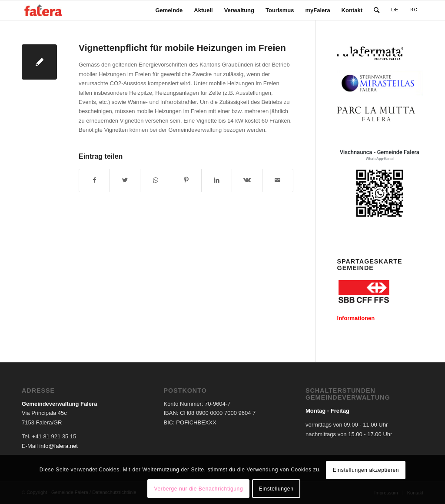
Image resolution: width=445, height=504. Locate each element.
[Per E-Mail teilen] (277, 180)
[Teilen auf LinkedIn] (217, 180)
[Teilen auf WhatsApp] (155, 180)
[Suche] (377, 10)
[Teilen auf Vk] (247, 180)
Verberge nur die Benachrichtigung (199, 489)
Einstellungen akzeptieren (366, 470)
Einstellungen (276, 489)
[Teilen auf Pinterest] (186, 180)
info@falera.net (58, 446)
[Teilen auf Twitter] (125, 180)
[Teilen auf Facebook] (94, 180)
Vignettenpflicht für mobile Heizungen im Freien (182, 48)
